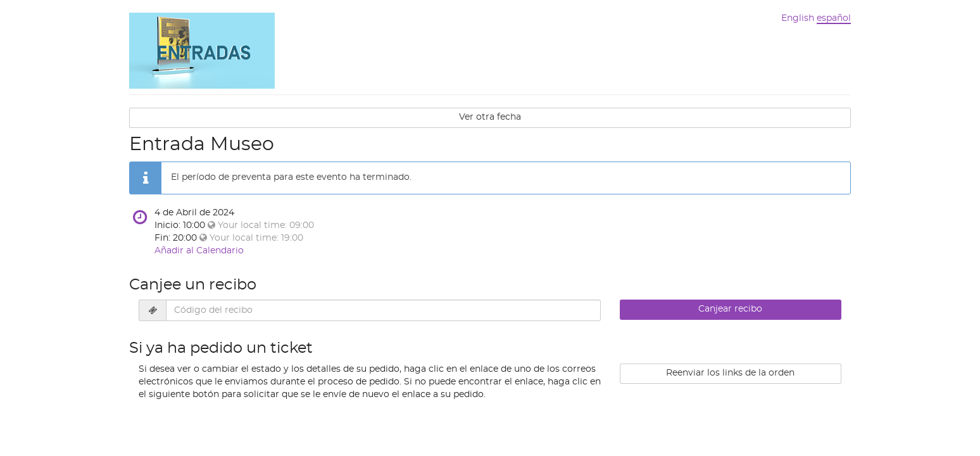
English (798, 18)
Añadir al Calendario (199, 251)
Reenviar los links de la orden (730, 373)
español (834, 18)
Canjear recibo (730, 309)
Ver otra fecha (490, 117)
